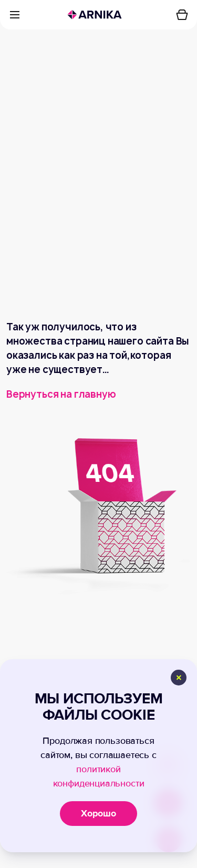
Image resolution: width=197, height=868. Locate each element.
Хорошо (98, 813)
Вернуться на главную (61, 394)
